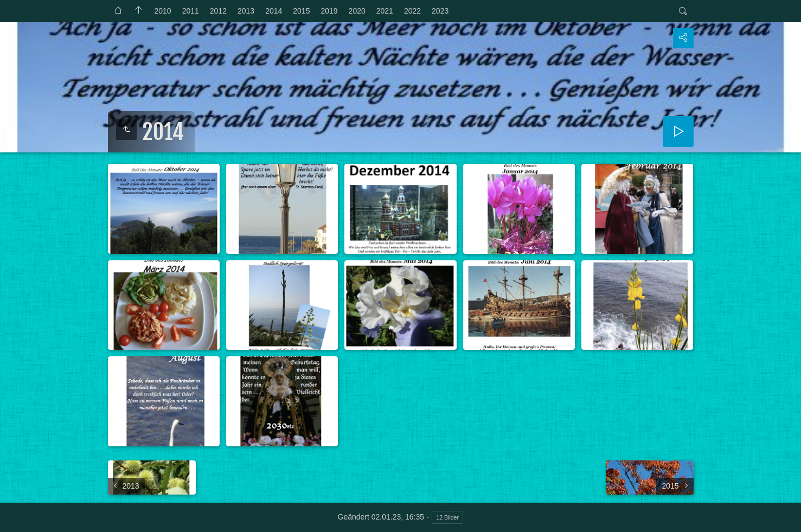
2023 (440, 11)
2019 (329, 11)
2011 (191, 11)
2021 (385, 11)
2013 (246, 11)
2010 (163, 11)
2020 (357, 11)
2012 (218, 11)
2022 (412, 11)
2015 (301, 11)
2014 (274, 11)
